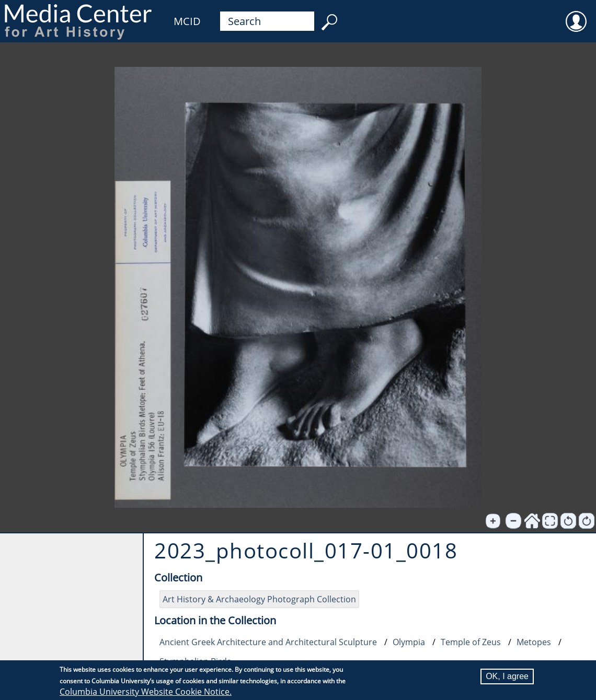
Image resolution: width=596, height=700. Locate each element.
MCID (187, 21)
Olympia (409, 642)
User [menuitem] (576, 15)
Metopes (534, 642)
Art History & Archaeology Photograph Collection (259, 599)
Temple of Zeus (471, 642)
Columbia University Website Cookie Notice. (146, 692)
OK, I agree (507, 676)
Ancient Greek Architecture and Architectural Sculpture (268, 642)
